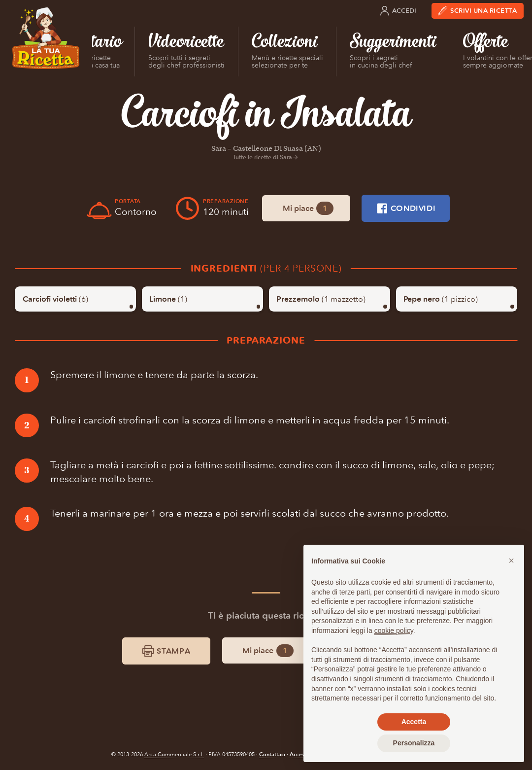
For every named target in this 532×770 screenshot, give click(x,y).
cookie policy (394, 630)
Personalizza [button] (414, 743)
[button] (511, 560)
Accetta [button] (414, 722)
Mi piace (308, 208)
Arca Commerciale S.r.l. (174, 754)
